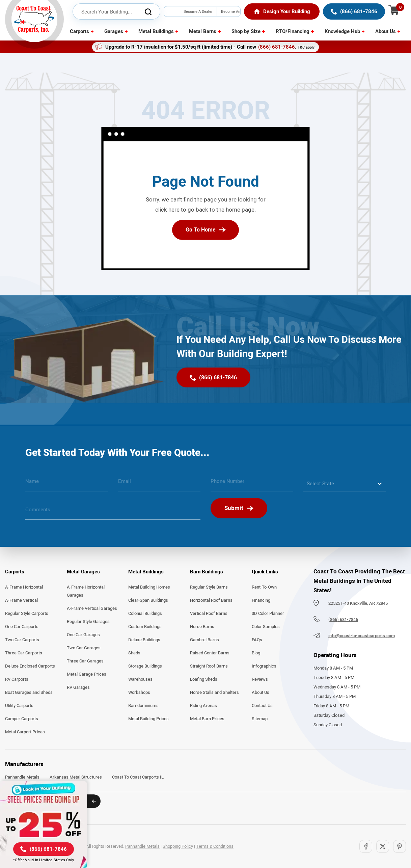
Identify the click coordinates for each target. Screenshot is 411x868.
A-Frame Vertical (21, 600)
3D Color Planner (268, 614)
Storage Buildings (145, 666)
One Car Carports (22, 627)
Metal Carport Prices (25, 732)
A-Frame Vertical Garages (92, 608)
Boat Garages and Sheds (29, 693)
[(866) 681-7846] (354, 11)
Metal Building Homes (149, 587)
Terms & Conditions (215, 846)
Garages (114, 31)
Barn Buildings (207, 572)
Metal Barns (203, 31)
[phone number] (252, 484)
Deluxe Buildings (144, 640)
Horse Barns (202, 627)
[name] (67, 484)
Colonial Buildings (145, 614)
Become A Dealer (198, 11)
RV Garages (78, 687)
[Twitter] (383, 846)
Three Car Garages (85, 661)
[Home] (282, 11)
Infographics (264, 666)
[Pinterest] (400, 846)
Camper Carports (22, 719)
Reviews (260, 679)
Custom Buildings (145, 627)
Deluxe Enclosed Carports (30, 666)
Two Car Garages (84, 648)
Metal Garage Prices (87, 674)
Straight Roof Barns (209, 666)
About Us (386, 31)
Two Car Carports (22, 640)
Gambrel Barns (204, 640)
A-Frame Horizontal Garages (86, 591)
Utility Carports (19, 706)
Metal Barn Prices (207, 719)
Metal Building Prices (148, 719)
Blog (256, 653)
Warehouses (140, 679)
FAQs (257, 640)
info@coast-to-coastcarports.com (362, 636)
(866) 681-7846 (277, 47)
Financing (261, 600)
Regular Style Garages (88, 622)
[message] (113, 512)
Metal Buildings (156, 31)
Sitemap (260, 719)
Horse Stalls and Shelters (214, 693)
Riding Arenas (203, 706)
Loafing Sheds (204, 679)
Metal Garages (83, 572)
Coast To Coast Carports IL (138, 777)
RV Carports (17, 679)
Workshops (139, 693)
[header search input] (116, 12)
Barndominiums (143, 706)
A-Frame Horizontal (24, 587)
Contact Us (262, 706)
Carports (79, 31)
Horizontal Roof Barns (211, 600)
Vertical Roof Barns (209, 614)
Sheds (134, 653)
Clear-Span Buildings (148, 600)
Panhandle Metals (22, 777)
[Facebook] (366, 846)
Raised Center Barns (210, 653)
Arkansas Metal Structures (76, 777)
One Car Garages (83, 635)
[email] (159, 484)
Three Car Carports (24, 653)
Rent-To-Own (264, 587)
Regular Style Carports (27, 614)
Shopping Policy (178, 846)
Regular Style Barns (209, 587)
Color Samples (266, 627)
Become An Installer (231, 16)
